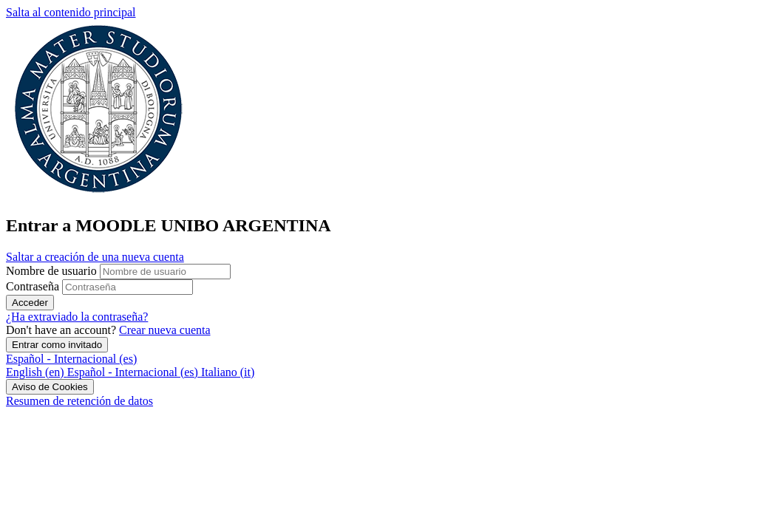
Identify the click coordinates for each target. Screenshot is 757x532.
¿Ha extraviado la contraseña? (77, 317)
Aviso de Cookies (50, 387)
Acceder (30, 303)
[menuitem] (37, 372)
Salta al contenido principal (71, 12)
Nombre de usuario (53, 271)
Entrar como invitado (57, 345)
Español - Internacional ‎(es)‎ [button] (71, 359)
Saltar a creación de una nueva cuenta (95, 257)
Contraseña (33, 286)
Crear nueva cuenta (164, 330)
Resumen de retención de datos (79, 401)
